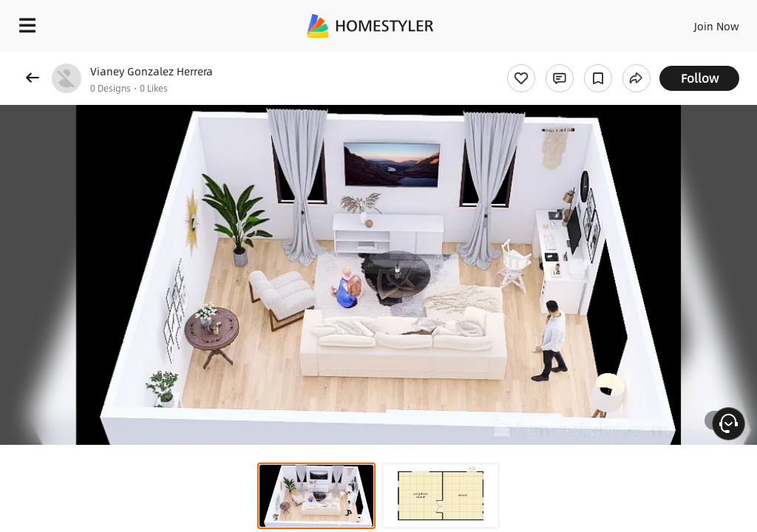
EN (697, 22)
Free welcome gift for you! (568, 59)
